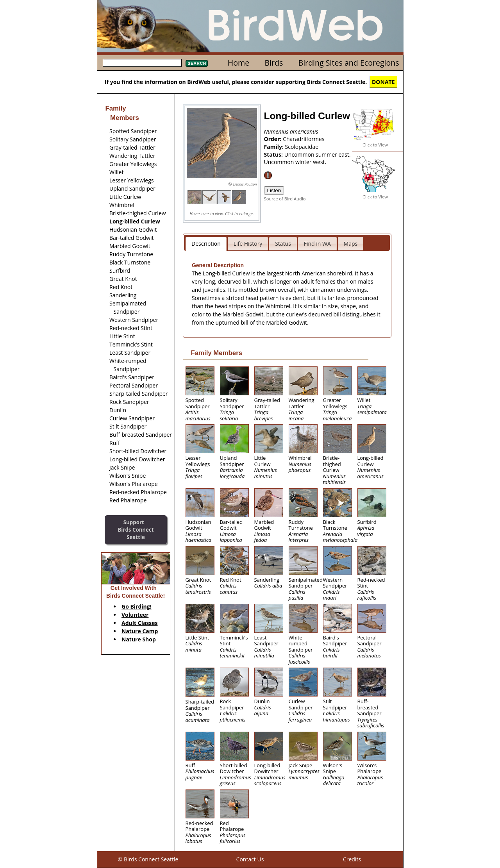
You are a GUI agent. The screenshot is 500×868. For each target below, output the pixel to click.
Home (238, 63)
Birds (274, 63)
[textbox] (142, 63)
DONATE (383, 82)
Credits (352, 859)
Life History (248, 244)
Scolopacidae (302, 147)
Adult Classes (140, 623)
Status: (274, 154)
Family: (275, 147)
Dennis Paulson (245, 184)
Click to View (375, 145)
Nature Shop (139, 639)
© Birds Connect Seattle (148, 859)
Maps (351, 244)
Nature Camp (140, 631)
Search (197, 63)
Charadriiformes (304, 139)
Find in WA (317, 244)
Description (206, 244)
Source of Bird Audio (285, 199)
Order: (274, 139)
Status (283, 244)
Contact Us (250, 859)
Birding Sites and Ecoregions (349, 63)
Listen (274, 190)
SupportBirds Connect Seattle (136, 530)
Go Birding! (137, 606)
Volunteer (135, 615)
